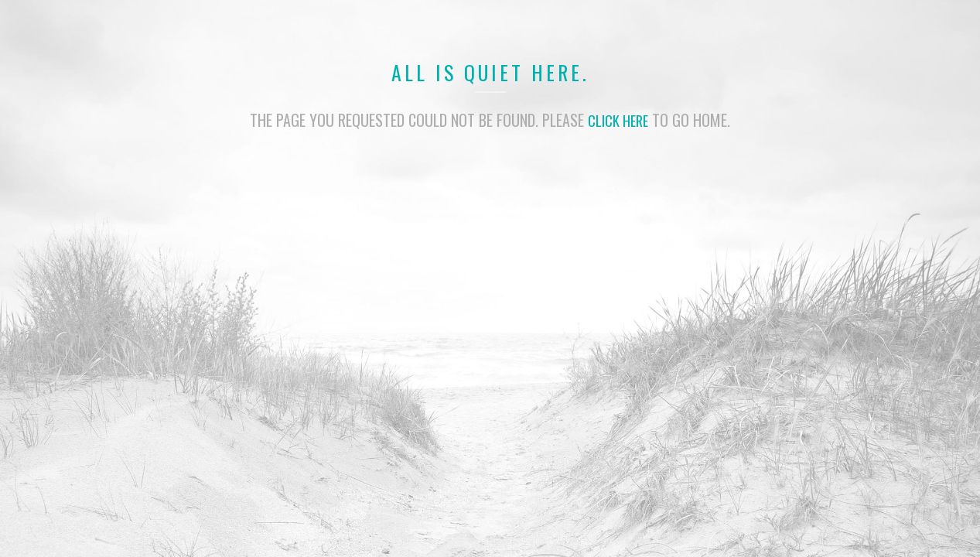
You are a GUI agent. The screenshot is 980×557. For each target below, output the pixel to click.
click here (618, 120)
